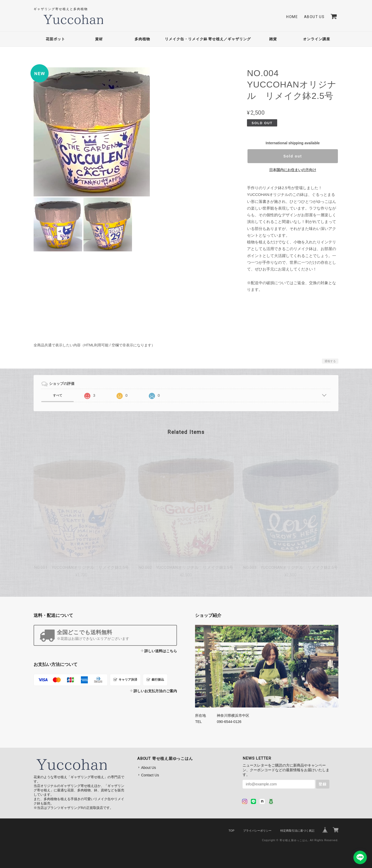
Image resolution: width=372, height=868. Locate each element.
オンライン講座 (317, 39)
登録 (323, 784)
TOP (231, 831)
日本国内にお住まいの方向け (293, 170)
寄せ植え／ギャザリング (230, 39)
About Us (314, 17)
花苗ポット (55, 39)
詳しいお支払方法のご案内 (155, 691)
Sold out (293, 156)
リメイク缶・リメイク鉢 (186, 39)
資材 (99, 39)
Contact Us (150, 775)
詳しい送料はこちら (161, 651)
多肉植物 (142, 39)
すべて (58, 395)
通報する (330, 361)
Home (292, 17)
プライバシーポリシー (257, 831)
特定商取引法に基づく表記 (297, 831)
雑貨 (273, 39)
